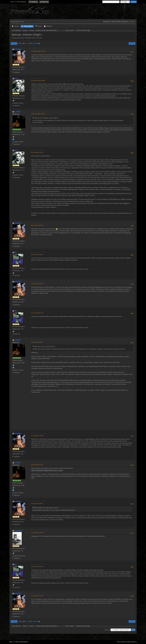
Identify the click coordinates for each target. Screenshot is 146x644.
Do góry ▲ (134, 642)
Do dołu (14, 44)
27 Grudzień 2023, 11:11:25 (38, 51)
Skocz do (107, 630)
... (27, 43)
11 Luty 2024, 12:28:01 (37, 504)
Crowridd (18, 531)
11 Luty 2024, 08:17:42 (37, 313)
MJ (16, 252)
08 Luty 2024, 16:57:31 (37, 225)
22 (29, 43)
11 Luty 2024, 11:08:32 (37, 342)
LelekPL (72, 30)
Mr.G (16, 78)
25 (37, 43)
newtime (18, 49)
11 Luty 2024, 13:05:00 (37, 533)
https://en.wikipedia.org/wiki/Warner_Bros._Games (47, 470)
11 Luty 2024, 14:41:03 (37, 567)
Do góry (14, 621)
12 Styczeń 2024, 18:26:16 (38, 114)
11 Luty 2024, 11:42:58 (37, 436)
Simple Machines (24, 642)
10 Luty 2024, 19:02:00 (37, 284)
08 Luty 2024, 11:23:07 (37, 152)
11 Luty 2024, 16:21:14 (37, 596)
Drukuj (132, 44)
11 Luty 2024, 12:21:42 (37, 465)
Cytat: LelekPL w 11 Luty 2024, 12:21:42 (46, 508)
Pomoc (119, 642)
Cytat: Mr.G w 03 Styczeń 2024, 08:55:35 (46, 118)
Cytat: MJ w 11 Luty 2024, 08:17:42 (45, 347)
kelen (67, 30)
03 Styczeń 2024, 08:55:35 (38, 81)
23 (31, 43)
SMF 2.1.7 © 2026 (14, 642)
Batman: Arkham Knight (38, 49)
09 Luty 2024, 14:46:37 (37, 255)
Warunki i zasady (126, 642)
